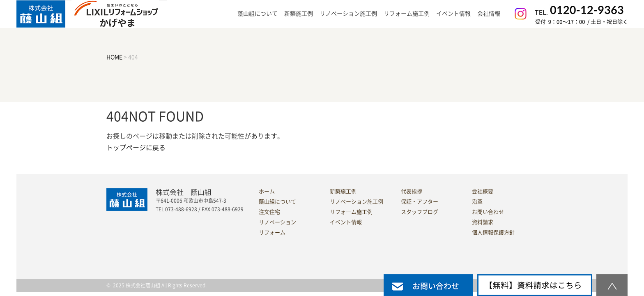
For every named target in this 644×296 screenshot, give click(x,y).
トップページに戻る (136, 148)
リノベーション (277, 222)
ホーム (267, 191)
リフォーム (272, 232)
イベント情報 (453, 14)
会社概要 (483, 191)
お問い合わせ (488, 212)
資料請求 (483, 222)
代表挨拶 (412, 191)
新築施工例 (299, 14)
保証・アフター (420, 202)
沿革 (477, 202)
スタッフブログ (420, 212)
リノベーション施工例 (348, 14)
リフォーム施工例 (407, 14)
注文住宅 (269, 212)
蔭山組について (277, 202)
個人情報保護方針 (493, 232)
